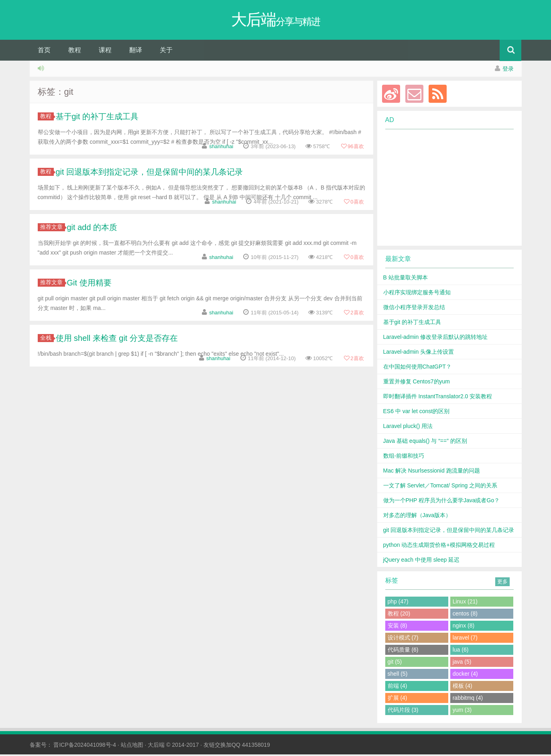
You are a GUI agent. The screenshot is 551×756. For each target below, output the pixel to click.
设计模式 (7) (403, 639)
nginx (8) (464, 627)
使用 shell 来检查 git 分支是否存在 (117, 340)
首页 (44, 52)
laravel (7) (465, 639)
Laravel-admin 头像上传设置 (419, 353)
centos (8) (465, 615)
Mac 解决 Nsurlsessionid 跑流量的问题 (432, 472)
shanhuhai (221, 148)
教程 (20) (399, 615)
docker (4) (465, 675)
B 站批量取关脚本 (406, 279)
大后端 (156, 746)
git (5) (395, 663)
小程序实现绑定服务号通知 (417, 294)
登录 (508, 70)
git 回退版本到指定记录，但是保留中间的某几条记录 (149, 173)
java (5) (462, 663)
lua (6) (461, 651)
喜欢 (352, 148)
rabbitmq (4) (468, 699)
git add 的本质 (92, 229)
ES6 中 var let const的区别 (417, 413)
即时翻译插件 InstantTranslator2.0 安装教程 (438, 398)
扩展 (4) (397, 699)
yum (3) (462, 711)
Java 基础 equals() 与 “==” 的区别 (425, 442)
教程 (75, 52)
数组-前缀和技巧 (404, 457)
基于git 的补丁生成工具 (97, 118)
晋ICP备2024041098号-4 (85, 746)
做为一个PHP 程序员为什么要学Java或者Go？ (442, 502)
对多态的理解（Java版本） (417, 517)
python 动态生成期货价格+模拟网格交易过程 (439, 546)
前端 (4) (397, 687)
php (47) (398, 603)
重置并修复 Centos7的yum (417, 383)
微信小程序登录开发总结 (414, 309)
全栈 (47, 339)
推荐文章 (53, 228)
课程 (105, 52)
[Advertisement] (445, 189)
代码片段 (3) (403, 711)
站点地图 (132, 746)
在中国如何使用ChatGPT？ (417, 368)
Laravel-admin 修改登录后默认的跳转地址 (436, 338)
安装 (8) (397, 627)
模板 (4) (463, 687)
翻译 (136, 52)
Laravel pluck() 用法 (408, 428)
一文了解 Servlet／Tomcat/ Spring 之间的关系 (440, 487)
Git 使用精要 (89, 284)
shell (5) (398, 675)
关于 (166, 52)
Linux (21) (465, 603)
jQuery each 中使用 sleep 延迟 (422, 561)
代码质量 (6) (403, 651)
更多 (502, 583)
